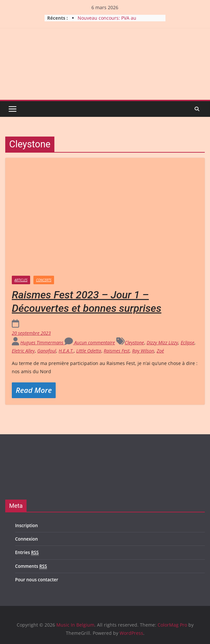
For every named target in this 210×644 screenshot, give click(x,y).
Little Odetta (89, 351)
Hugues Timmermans (42, 343)
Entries (27, 553)
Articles (21, 280)
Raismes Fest (117, 351)
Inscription (27, 526)
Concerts (44, 280)
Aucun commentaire (90, 343)
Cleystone (134, 343)
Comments (31, 566)
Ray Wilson (143, 351)
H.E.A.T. (66, 351)
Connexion (26, 539)
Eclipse (187, 343)
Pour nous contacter (37, 580)
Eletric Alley (23, 351)
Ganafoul (47, 351)
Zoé (160, 351)
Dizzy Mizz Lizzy (162, 343)
